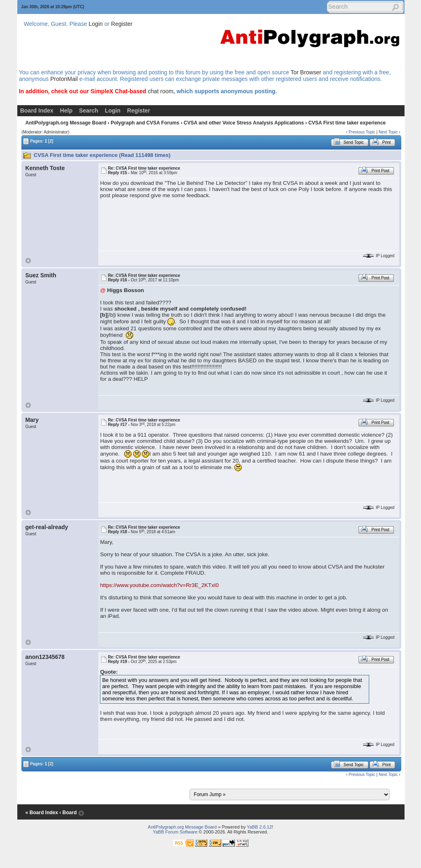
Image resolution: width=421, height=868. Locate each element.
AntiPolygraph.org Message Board (66, 123)
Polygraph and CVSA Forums (145, 123)
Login (96, 24)
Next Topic (388, 132)
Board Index (37, 111)
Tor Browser (306, 72)
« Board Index (42, 813)
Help (66, 111)
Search (89, 111)
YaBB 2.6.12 (259, 827)
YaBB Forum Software (175, 832)
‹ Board (68, 813)
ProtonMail (64, 79)
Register (122, 24)
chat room (160, 91)
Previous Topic (362, 132)
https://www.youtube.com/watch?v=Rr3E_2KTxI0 (159, 585)
